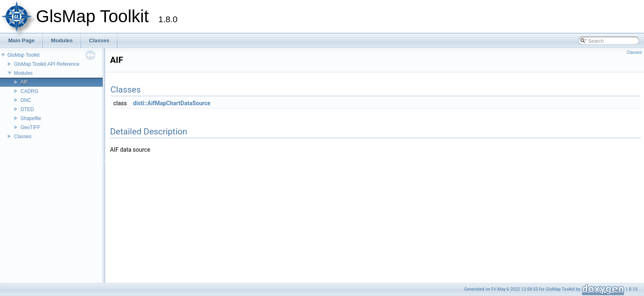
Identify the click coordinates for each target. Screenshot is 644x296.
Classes (23, 136)
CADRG (29, 91)
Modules (23, 73)
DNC (26, 100)
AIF (24, 82)
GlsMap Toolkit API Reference (47, 64)
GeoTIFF (30, 127)
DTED (27, 109)
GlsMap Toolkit (23, 55)
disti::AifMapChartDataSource (172, 103)
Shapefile (31, 118)
